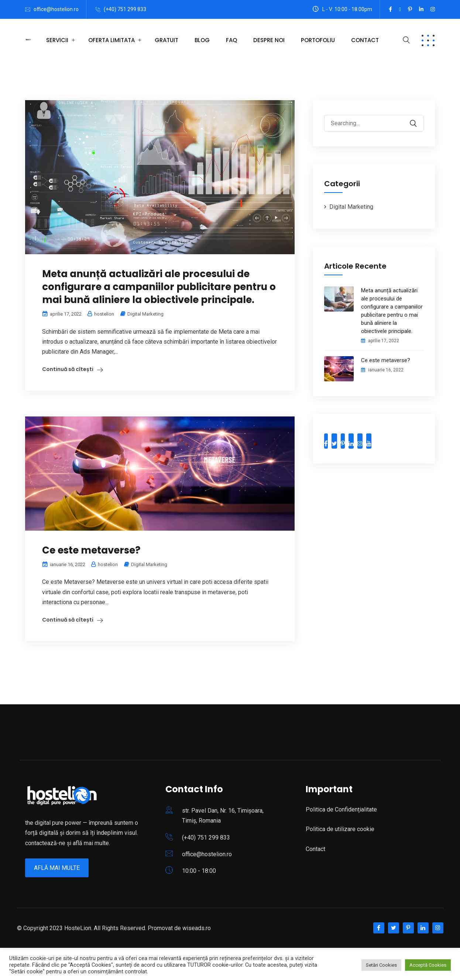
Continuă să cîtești (68, 369)
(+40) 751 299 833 (125, 9)
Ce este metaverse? (91, 550)
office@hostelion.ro (56, 9)
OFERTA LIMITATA (111, 40)
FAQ (231, 40)
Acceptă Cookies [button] (428, 965)
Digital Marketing (145, 314)
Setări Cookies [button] (381, 965)
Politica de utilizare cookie (340, 829)
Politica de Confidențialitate (341, 809)
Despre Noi (269, 40)
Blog (202, 40)
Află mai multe (57, 868)
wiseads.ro (197, 928)
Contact (365, 40)
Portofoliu (318, 40)
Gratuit (167, 40)
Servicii (57, 40)
